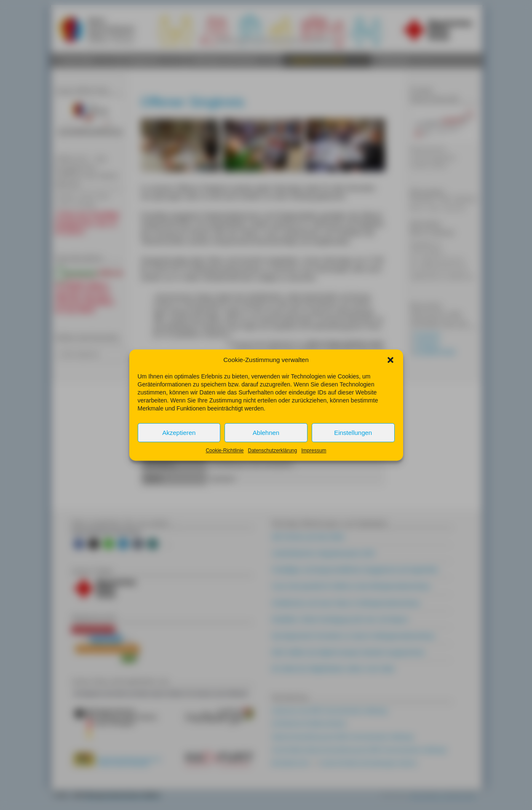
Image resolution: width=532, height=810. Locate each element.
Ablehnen (266, 440)
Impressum (314, 458)
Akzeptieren (179, 440)
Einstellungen (353, 440)
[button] (390, 367)
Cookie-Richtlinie (225, 458)
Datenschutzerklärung (272, 458)
